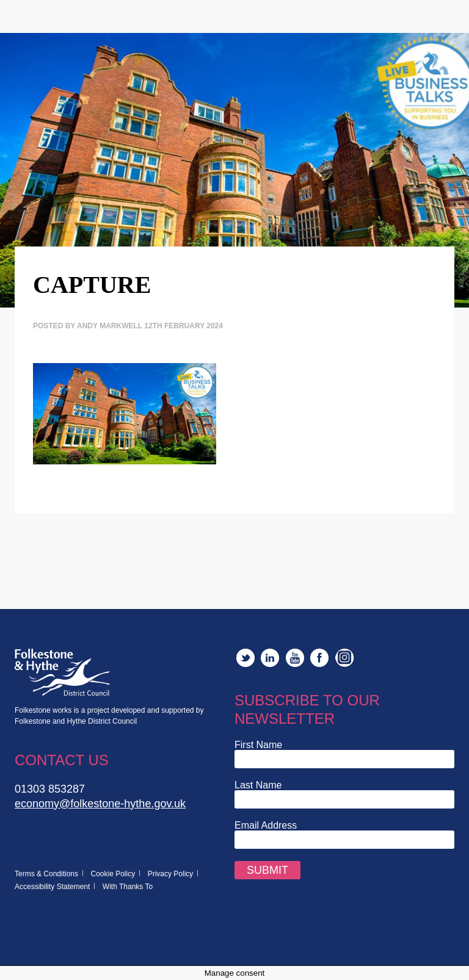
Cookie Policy (113, 874)
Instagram (344, 658)
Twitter (245, 658)
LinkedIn (270, 658)
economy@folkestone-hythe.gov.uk (100, 804)
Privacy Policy (171, 874)
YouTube (295, 658)
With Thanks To (128, 887)
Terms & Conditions (46, 874)
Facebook (319, 658)
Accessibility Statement (52, 887)
